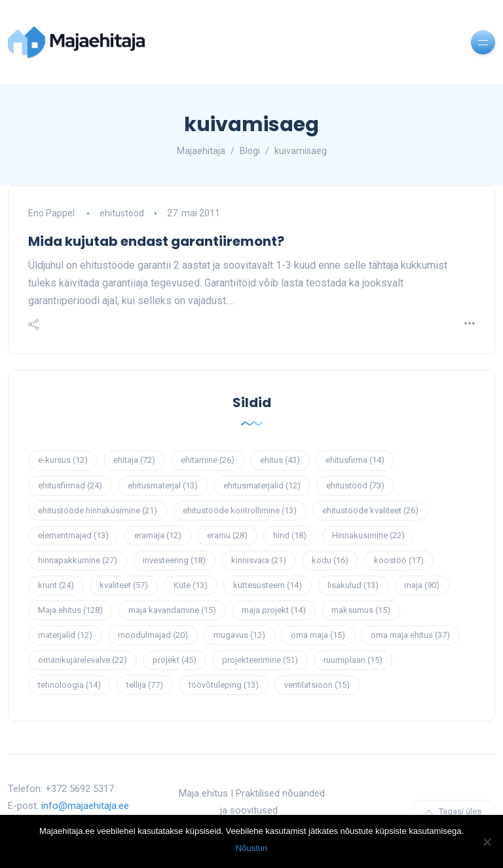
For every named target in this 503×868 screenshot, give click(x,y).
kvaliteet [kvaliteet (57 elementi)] (124, 585)
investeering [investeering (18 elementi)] (174, 560)
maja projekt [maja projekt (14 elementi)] (274, 610)
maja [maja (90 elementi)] (422, 585)
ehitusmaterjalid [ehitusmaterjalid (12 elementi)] (262, 485)
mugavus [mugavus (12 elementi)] (239, 635)
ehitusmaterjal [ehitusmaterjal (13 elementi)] (163, 485)
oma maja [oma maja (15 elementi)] (318, 635)
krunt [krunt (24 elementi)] (56, 585)
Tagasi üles (453, 811)
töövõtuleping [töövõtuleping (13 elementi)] (224, 685)
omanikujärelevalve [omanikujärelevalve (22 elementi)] (83, 660)
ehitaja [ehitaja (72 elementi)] (134, 460)
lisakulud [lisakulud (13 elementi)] (353, 585)
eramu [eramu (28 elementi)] (227, 535)
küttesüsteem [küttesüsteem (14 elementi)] (268, 585)
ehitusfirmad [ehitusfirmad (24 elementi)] (70, 485)
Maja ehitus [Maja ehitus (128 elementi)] (70, 610)
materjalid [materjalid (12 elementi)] (65, 635)
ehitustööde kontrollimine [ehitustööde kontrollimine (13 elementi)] (240, 510)
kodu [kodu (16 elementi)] (330, 560)
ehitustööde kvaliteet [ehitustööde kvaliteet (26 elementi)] (370, 510)
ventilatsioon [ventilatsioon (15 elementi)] (317, 685)
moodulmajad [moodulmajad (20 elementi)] (153, 635)
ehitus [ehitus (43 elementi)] (280, 460)
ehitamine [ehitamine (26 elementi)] (208, 460)
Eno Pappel (51, 213)
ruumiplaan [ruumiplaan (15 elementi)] (353, 660)
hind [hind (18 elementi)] (290, 535)
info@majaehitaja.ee (85, 806)
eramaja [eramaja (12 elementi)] (158, 535)
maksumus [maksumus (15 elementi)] (361, 610)
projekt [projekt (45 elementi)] (175, 660)
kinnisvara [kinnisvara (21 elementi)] (259, 560)
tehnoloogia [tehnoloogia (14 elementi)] (69, 685)
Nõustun (251, 848)
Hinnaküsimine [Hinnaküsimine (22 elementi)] (368, 535)
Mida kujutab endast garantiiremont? (156, 241)
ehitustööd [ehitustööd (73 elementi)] (355, 485)
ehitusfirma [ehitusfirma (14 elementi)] (355, 460)
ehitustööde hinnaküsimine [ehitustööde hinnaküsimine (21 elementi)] (98, 510)
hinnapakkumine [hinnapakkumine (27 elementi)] (78, 560)
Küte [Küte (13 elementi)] (191, 585)
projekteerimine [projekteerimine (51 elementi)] (260, 660)
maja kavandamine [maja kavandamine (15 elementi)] (172, 610)
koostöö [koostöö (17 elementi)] (399, 560)
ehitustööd (122, 213)
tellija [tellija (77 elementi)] (145, 685)
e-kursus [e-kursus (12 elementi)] (63, 460)
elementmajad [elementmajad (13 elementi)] (73, 535)
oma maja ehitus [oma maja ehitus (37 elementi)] (410, 635)
